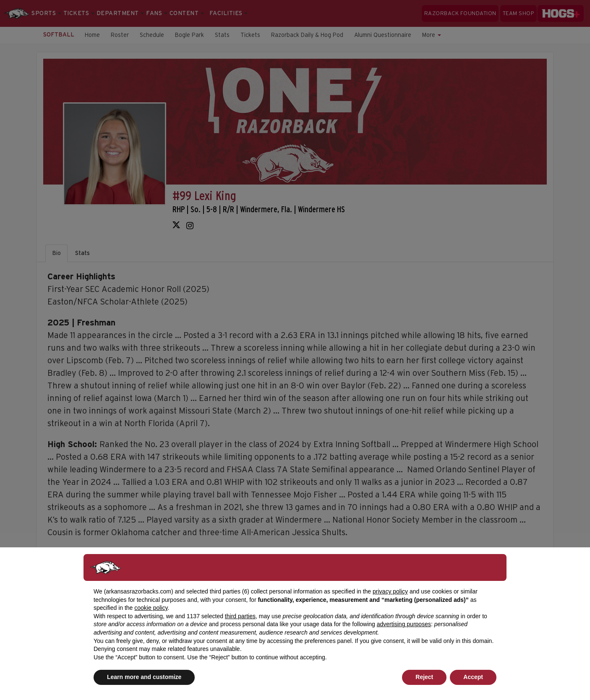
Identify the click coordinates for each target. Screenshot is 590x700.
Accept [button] (473, 677)
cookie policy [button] (151, 608)
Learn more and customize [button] (144, 677)
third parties (240, 616)
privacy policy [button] (390, 591)
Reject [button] (424, 677)
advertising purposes (404, 624)
